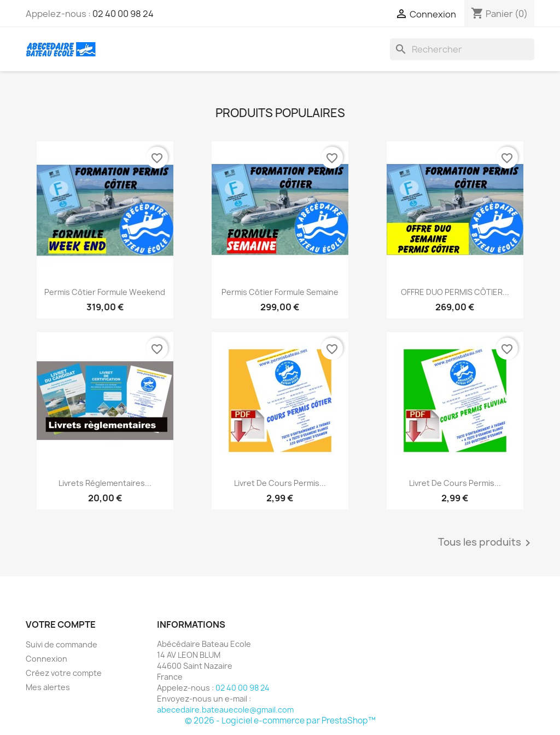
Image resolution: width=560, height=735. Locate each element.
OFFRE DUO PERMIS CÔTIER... (455, 292)
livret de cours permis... (280, 483)
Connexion (46, 659)
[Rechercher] (462, 49)
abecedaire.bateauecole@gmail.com (225, 710)
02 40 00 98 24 (123, 14)
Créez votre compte (64, 673)
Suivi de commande (62, 644)
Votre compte (61, 624)
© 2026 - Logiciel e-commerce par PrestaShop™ (280, 720)
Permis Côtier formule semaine (280, 292)
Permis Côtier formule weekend (105, 292)
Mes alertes (48, 687)
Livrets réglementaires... (105, 483)
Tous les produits (486, 543)
